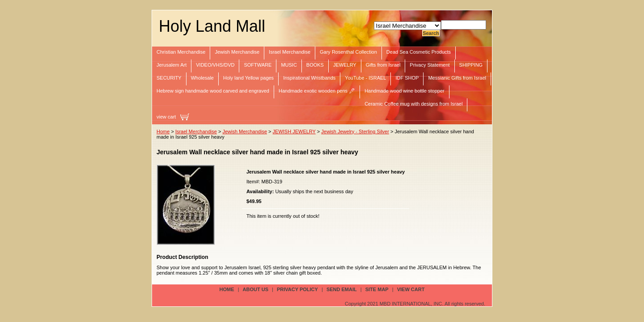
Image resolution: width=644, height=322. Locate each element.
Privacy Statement (430, 65)
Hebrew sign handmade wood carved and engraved (213, 91)
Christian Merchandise (181, 52)
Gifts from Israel (383, 65)
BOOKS (315, 65)
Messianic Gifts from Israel (457, 78)
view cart (166, 117)
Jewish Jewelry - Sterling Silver (355, 131)
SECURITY (169, 78)
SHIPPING (471, 65)
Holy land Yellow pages (248, 78)
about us (256, 289)
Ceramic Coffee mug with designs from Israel (413, 104)
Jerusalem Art (172, 65)
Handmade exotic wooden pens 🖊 (317, 91)
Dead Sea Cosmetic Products (419, 52)
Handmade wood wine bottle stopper (405, 91)
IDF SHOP (407, 78)
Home (163, 131)
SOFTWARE (258, 65)
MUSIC (289, 65)
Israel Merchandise (290, 52)
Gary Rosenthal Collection (348, 52)
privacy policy (297, 289)
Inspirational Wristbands (309, 78)
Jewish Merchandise (237, 52)
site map (377, 289)
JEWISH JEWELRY (294, 131)
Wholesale (202, 78)
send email (342, 289)
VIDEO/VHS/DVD (215, 65)
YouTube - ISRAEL (365, 78)
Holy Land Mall (212, 26)
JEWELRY (345, 65)
